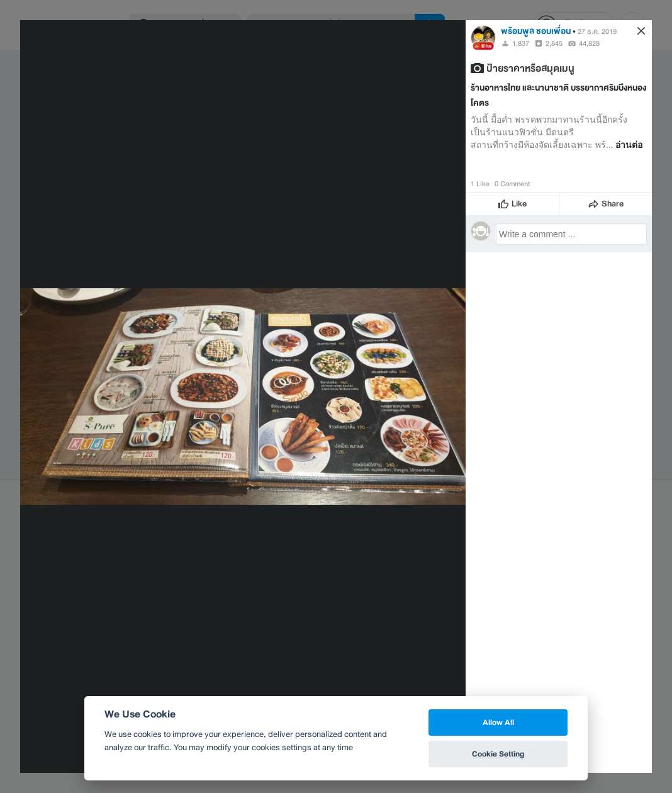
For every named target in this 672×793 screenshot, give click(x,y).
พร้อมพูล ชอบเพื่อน (536, 31)
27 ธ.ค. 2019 (597, 31)
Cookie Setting (498, 754)
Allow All (498, 722)
